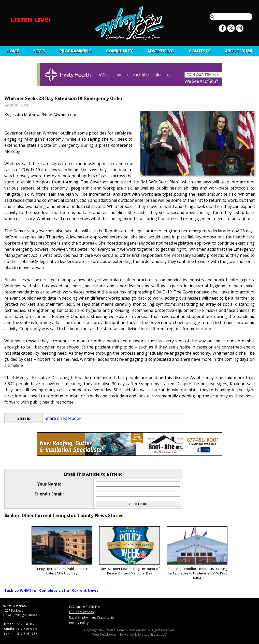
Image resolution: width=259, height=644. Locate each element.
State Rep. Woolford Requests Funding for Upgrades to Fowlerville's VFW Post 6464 (197, 553)
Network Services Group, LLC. (146, 634)
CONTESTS (200, 51)
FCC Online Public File (85, 607)
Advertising (161, 51)
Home (13, 51)
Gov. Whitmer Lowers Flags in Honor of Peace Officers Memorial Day (129, 551)
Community (119, 51)
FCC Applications (81, 612)
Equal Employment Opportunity (92, 617)
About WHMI (239, 51)
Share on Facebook (63, 418)
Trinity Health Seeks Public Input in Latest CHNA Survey (62, 551)
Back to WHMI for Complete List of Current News (51, 590)
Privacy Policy (79, 623)
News (39, 51)
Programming (76, 51)
